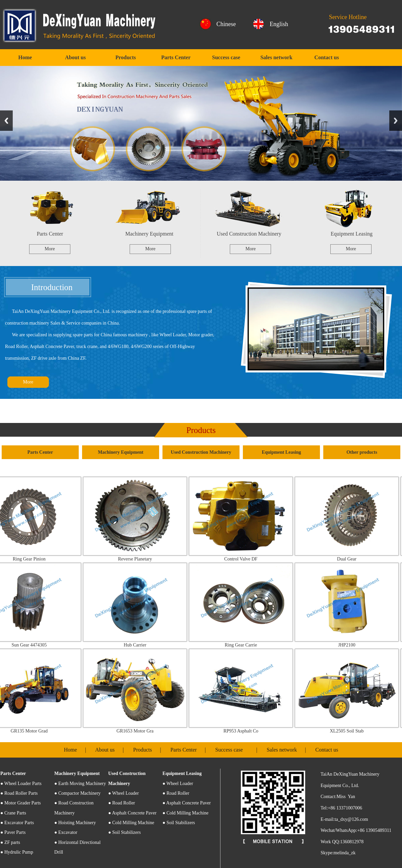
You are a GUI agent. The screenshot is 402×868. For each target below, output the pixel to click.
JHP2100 (351, 645)
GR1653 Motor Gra (140, 731)
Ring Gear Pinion (34, 559)
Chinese (226, 24)
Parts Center (176, 57)
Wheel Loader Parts (21, 784)
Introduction (52, 287)
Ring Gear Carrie (246, 645)
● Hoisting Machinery (75, 823)
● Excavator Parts (17, 823)
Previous (6, 121)
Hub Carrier (140, 645)
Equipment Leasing (352, 234)
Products (125, 57)
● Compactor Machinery (77, 793)
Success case (226, 57)
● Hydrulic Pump (17, 852)
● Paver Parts (13, 832)
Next (396, 121)
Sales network (276, 57)
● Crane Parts (13, 813)
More (50, 249)
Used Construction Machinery (249, 234)
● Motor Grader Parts (21, 803)
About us (75, 57)
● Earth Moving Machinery (80, 784)
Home (25, 57)
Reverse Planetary (140, 559)
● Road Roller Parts (19, 793)
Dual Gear (351, 559)
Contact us (326, 57)
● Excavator (66, 832)
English (279, 24)
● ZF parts (10, 842)
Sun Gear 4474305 (34, 645)
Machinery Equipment (149, 234)
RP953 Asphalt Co (246, 731)
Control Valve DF (245, 559)
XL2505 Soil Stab (351, 731)
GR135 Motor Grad (34, 731)
